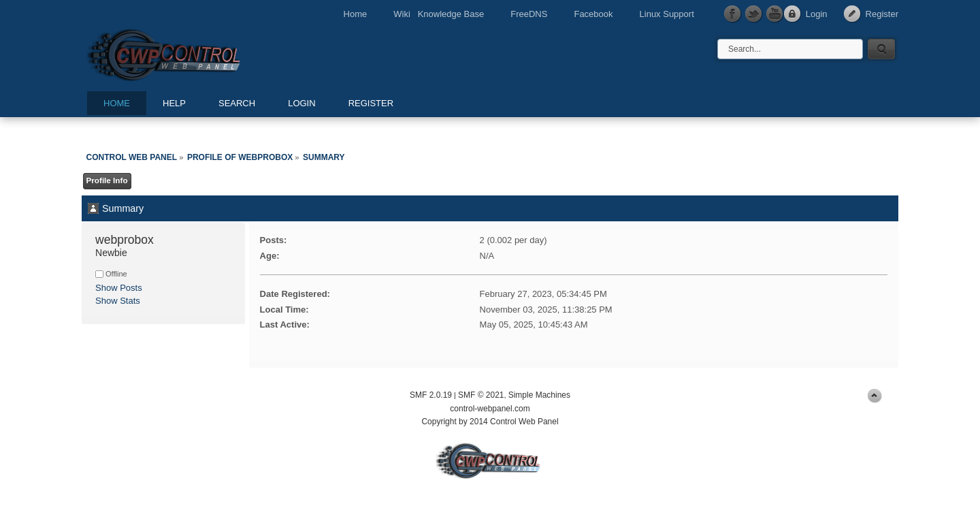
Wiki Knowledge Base (439, 14)
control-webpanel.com (490, 409)
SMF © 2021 (481, 395)
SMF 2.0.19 (431, 395)
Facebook (593, 14)
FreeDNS (529, 14)
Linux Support (667, 14)
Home (356, 14)
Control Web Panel (194, 53)
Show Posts (119, 288)
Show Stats (118, 301)
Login (817, 14)
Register (882, 14)
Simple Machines (539, 395)
